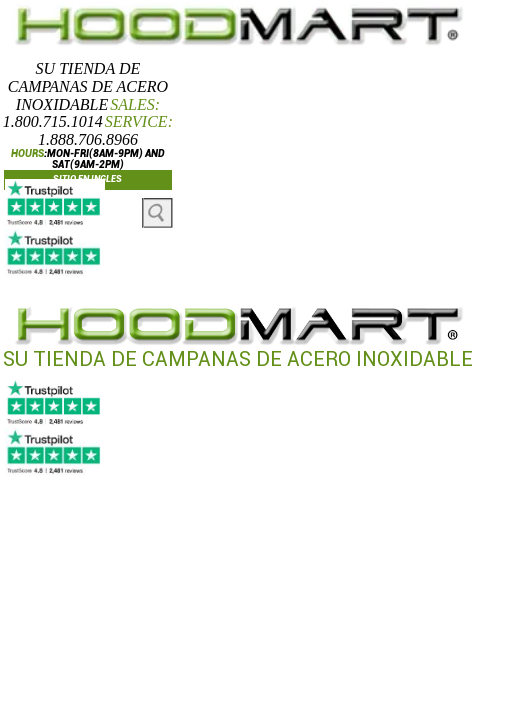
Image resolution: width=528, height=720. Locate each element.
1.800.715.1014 (53, 121)
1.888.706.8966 (88, 139)
